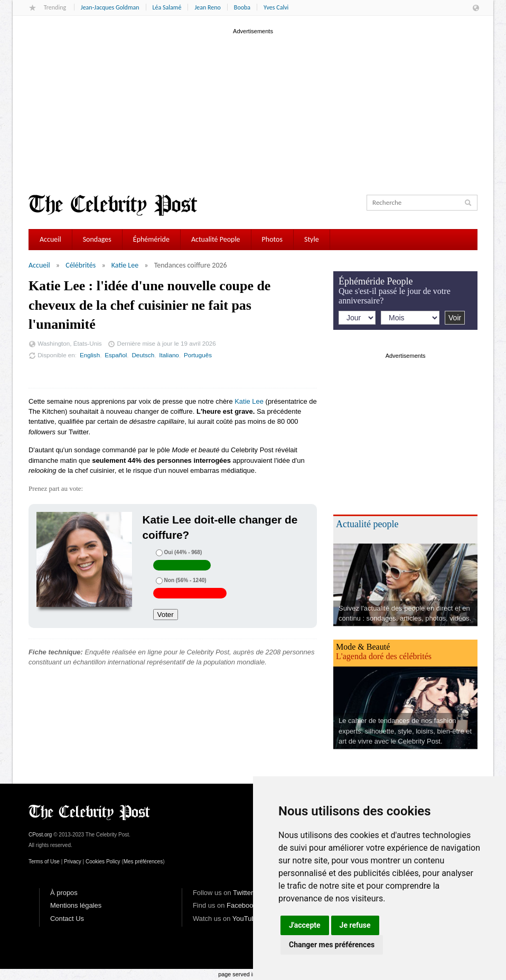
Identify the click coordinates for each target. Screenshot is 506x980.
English (90, 355)
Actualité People (216, 239)
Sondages (97, 239)
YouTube (246, 919)
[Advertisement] (253, 110)
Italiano (169, 355)
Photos (272, 239)
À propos (64, 893)
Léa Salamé (167, 7)
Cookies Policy (103, 862)
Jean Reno (207, 7)
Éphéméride (151, 239)
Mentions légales (76, 905)
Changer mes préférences (332, 945)
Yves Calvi (276, 7)
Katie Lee (125, 265)
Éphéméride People (376, 281)
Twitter (243, 893)
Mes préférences (143, 862)
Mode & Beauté (363, 647)
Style (312, 239)
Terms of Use (44, 862)
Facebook (242, 905)
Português (198, 355)
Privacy (73, 862)
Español (116, 355)
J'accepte (305, 925)
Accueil (50, 239)
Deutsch (143, 355)
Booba (242, 7)
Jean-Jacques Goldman (110, 7)
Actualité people (367, 524)
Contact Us (67, 919)
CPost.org (40, 835)
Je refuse (355, 925)
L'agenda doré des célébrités (384, 656)
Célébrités (81, 265)
